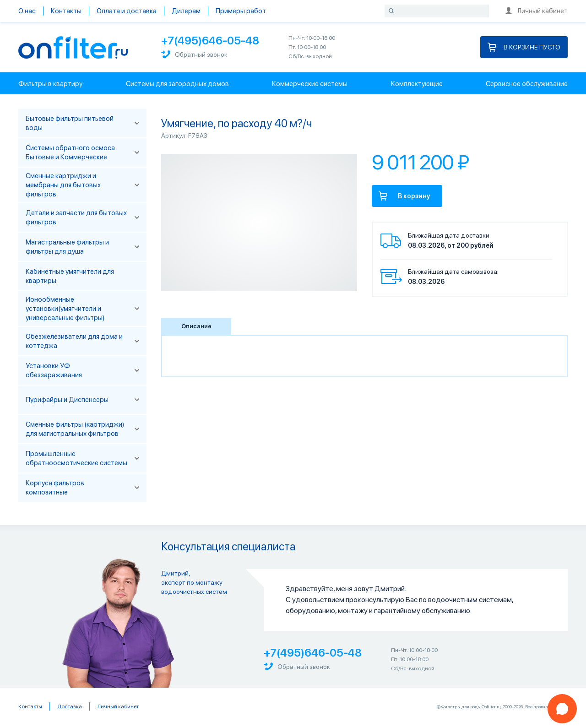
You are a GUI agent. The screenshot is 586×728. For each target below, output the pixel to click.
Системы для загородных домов (177, 84)
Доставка (70, 706)
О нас (27, 11)
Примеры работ (241, 11)
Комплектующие (417, 84)
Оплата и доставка (127, 11)
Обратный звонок (194, 54)
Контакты (66, 11)
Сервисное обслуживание (527, 84)
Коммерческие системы (310, 84)
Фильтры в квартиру (50, 84)
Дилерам (186, 11)
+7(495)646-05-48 (210, 41)
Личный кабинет (537, 11)
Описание (196, 326)
